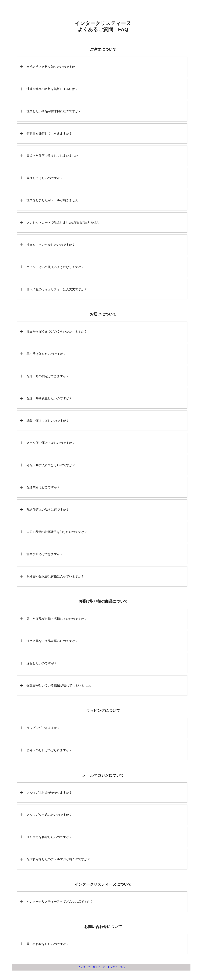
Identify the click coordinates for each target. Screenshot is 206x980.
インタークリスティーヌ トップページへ (101, 967)
